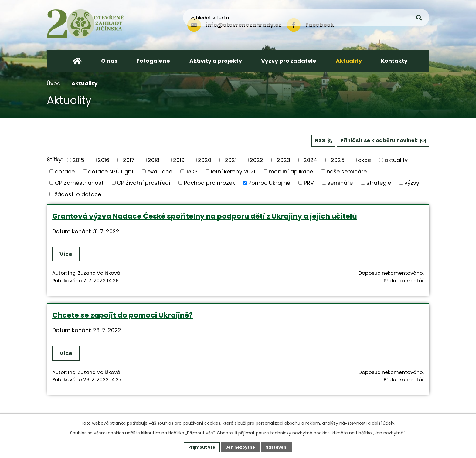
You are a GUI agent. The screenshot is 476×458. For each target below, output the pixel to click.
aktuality (396, 159)
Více (67, 253)
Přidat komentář (404, 280)
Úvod (54, 83)
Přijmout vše (199, 446)
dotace (65, 171)
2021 (231, 159)
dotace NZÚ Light (111, 171)
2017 (129, 159)
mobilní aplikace (291, 171)
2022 (257, 159)
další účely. (384, 422)
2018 (154, 159)
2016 (104, 159)
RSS (316, 140)
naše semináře (347, 171)
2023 (284, 159)
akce (364, 159)
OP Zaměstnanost (79, 182)
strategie (379, 182)
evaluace (160, 171)
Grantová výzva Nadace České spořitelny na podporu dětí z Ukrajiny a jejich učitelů (205, 215)
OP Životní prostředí (144, 182)
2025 (338, 159)
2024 (310, 159)
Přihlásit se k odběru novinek (380, 140)
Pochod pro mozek (209, 182)
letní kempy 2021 (233, 171)
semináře (340, 182)
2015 (78, 159)
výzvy (412, 182)
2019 (179, 159)
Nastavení (279, 446)
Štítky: (55, 159)
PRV (309, 182)
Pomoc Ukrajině (269, 182)
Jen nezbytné (240, 446)
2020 (205, 159)
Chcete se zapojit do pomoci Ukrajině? (122, 314)
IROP (191, 171)
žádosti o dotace (78, 193)
